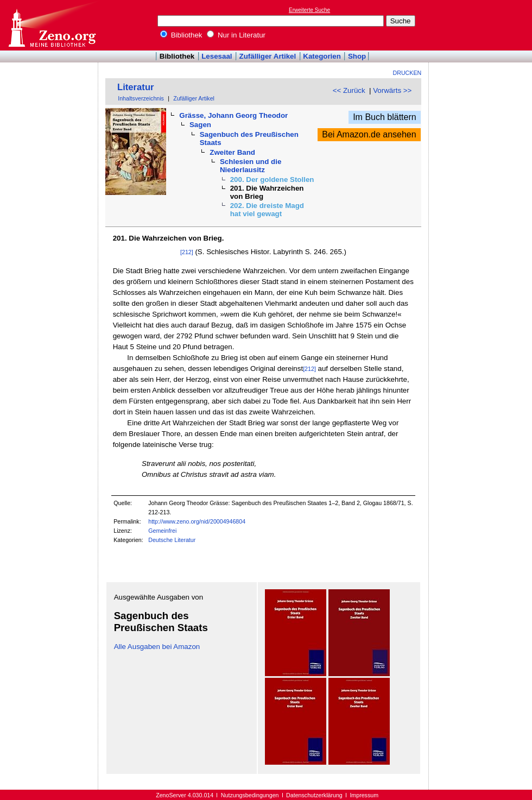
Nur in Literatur (236, 35)
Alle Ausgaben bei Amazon (157, 647)
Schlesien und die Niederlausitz (251, 166)
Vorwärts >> (392, 90)
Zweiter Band (232, 152)
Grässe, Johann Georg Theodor (233, 115)
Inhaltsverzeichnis (141, 98)
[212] (187, 252)
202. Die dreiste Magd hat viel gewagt (267, 210)
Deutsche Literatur (172, 540)
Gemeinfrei (162, 531)
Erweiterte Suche (309, 10)
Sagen (200, 125)
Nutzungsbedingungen (250, 795)
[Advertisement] (482, 25)
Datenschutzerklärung (314, 795)
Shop (357, 56)
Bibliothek (181, 35)
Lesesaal (217, 56)
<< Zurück (349, 90)
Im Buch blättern (385, 117)
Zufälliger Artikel (268, 56)
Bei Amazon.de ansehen (369, 134)
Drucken (407, 73)
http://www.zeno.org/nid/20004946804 (197, 521)
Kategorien (322, 56)
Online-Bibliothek (52, 25)
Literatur (136, 87)
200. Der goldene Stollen (272, 179)
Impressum (364, 795)
